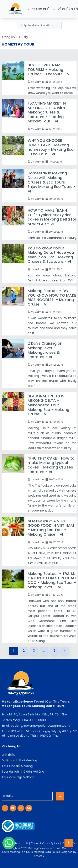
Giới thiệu (8, 755)
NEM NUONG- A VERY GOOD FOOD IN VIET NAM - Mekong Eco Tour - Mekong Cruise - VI (51, 528)
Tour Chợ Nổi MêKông (17, 766)
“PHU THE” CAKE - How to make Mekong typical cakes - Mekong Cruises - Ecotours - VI (52, 465)
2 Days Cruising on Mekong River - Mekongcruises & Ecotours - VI (45, 350)
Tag (25, 37)
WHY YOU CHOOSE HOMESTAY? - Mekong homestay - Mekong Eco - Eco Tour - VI (51, 147)
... (44, 651)
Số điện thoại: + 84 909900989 (24, 720)
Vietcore (39, 856)
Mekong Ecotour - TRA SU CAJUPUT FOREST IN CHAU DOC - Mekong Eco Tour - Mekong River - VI (52, 580)
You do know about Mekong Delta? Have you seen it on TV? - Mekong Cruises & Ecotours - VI (51, 255)
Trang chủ (9, 37)
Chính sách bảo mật (15, 843)
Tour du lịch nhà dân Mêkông (23, 772)
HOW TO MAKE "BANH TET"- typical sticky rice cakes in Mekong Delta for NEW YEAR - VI (52, 217)
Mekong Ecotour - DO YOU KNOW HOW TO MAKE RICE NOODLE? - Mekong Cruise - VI (52, 297)
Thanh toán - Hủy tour (45, 843)
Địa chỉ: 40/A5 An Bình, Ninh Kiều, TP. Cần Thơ (34, 714)
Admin (40, 82)
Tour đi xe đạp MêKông (18, 777)
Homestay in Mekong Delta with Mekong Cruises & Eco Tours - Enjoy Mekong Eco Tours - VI (52, 182)
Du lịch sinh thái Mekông (19, 760)
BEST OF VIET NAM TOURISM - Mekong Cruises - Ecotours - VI (49, 69)
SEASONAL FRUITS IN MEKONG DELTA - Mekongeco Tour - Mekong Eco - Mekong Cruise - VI (48, 405)
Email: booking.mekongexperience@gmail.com (36, 726)
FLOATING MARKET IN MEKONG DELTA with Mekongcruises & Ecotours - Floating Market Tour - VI (47, 112)
